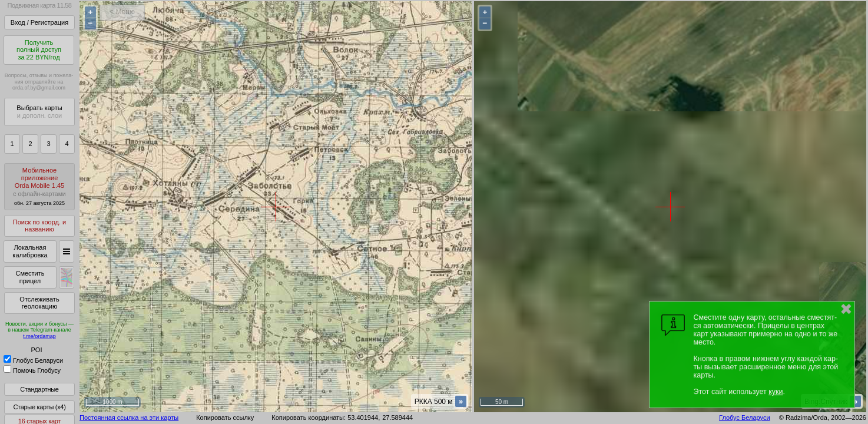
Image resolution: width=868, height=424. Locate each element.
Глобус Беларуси (33, 360)
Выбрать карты (39, 112)
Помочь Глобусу (32, 370)
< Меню (122, 12)
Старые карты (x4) (39, 407)
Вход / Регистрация (39, 22)
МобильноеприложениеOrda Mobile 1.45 (39, 186)
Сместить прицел (30, 277)
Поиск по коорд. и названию (39, 226)
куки (776, 392)
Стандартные (39, 389)
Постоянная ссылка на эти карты (129, 418)
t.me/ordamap (39, 336)
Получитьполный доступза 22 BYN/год (39, 50)
